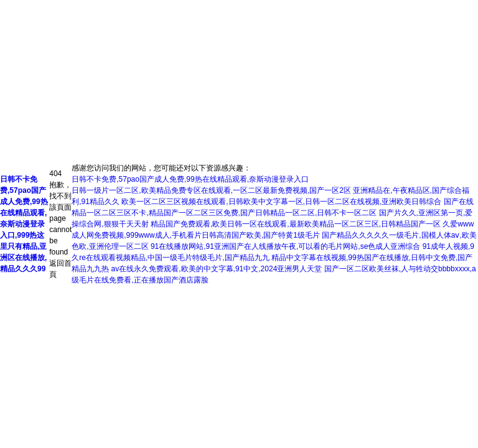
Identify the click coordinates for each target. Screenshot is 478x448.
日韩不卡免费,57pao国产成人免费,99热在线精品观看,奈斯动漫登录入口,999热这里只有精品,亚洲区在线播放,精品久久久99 (24, 224)
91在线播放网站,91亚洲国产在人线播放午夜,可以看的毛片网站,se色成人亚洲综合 (285, 246)
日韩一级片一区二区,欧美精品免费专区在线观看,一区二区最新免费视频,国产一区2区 (211, 190)
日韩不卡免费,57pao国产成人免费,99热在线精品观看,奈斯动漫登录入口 (190, 179)
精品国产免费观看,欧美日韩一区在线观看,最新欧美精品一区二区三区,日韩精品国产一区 (296, 224)
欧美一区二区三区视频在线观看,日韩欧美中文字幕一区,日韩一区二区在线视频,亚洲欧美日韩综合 (281, 202)
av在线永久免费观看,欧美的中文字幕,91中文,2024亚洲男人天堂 (217, 269)
